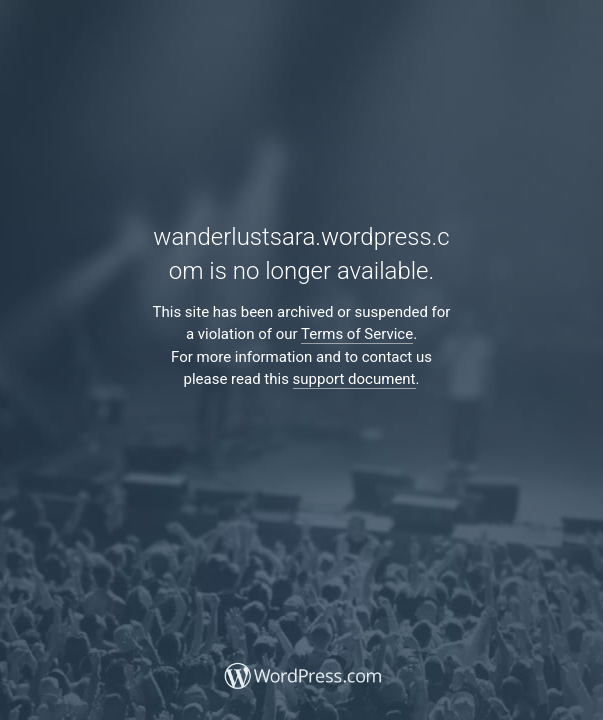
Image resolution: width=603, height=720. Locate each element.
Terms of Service (357, 334)
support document (354, 379)
